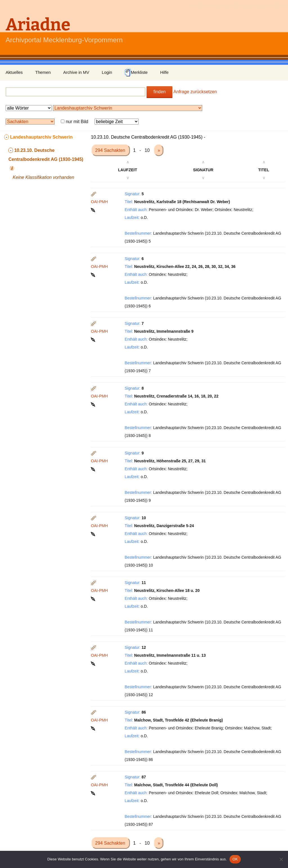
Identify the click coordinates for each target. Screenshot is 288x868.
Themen (43, 72)
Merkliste (136, 73)
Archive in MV (76, 72)
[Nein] (281, 859)
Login (107, 72)
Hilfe (164, 72)
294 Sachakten (111, 150)
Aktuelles (14, 72)
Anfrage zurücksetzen (195, 92)
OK (235, 859)
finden (159, 92)
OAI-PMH (99, 202)
